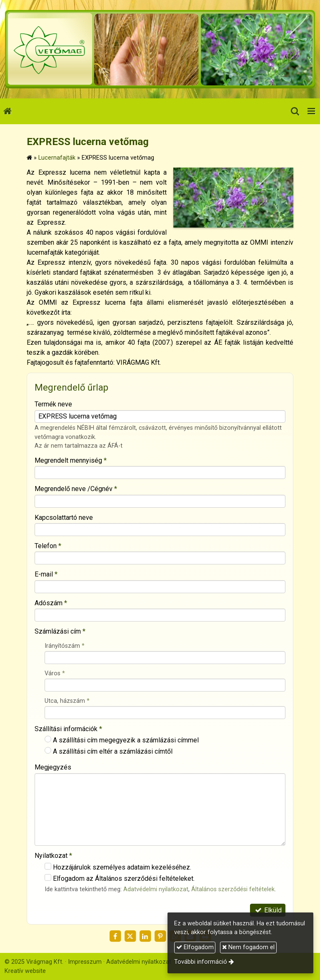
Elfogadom (195, 947)
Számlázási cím (60, 631)
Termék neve (53, 404)
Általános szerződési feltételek (233, 889)
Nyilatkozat (53, 856)
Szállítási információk (68, 729)
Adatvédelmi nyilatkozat (156, 889)
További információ (201, 962)
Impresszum (85, 962)
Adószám (51, 603)
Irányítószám (65, 646)
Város (55, 673)
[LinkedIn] (145, 936)
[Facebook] (115, 936)
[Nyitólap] (160, 49)
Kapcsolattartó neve (64, 518)
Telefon (48, 546)
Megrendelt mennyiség (71, 460)
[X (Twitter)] (130, 936)
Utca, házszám (67, 701)
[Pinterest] (160, 936)
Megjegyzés (53, 767)
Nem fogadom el (248, 947)
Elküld (268, 910)
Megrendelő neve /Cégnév (76, 489)
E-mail (46, 574)
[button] (311, 111)
